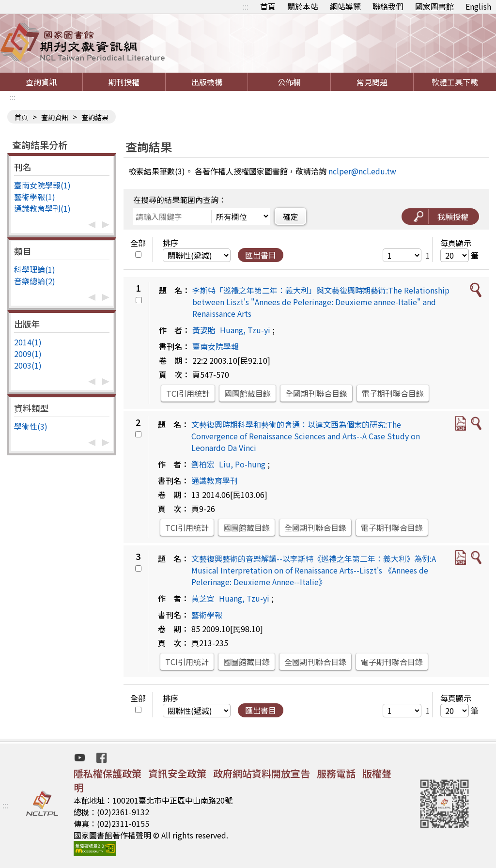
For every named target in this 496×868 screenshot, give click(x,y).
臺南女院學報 (216, 346)
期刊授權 (124, 82)
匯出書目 (261, 255)
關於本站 (303, 6)
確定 (291, 217)
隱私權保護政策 (108, 773)
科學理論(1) (35, 269)
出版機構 (207, 82)
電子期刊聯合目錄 (393, 393)
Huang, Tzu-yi (245, 330)
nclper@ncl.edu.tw (362, 171)
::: (246, 6)
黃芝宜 (203, 598)
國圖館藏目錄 (248, 393)
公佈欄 (289, 82)
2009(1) (28, 354)
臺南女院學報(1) (42, 185)
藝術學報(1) (35, 197)
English (478, 6)
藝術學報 (207, 615)
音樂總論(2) (35, 281)
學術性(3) (31, 426)
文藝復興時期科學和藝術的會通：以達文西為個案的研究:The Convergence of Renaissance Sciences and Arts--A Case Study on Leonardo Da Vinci (306, 436)
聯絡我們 (388, 6)
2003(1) (28, 365)
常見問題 (372, 82)
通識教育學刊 (215, 480)
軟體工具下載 (455, 82)
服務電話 (336, 773)
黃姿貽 (204, 330)
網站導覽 (345, 6)
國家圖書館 (434, 6)
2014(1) (28, 342)
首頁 (268, 6)
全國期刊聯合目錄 (316, 393)
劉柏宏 (203, 464)
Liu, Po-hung (242, 464)
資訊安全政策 (177, 773)
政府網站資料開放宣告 (262, 773)
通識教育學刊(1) (42, 208)
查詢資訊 (41, 82)
